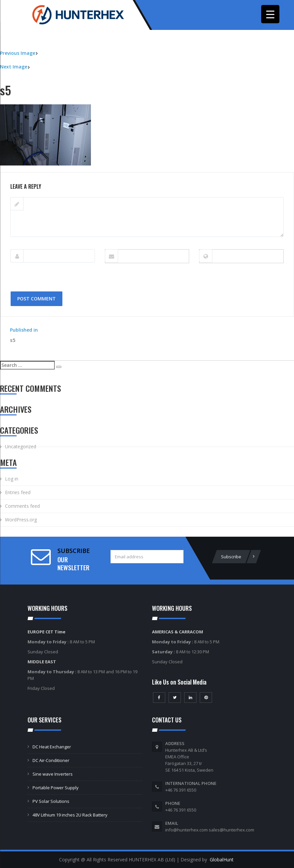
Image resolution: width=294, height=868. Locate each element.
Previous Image (18, 53)
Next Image (14, 67)
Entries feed (18, 492)
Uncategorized (21, 446)
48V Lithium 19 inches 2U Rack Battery (70, 815)
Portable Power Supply (56, 788)
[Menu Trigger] (270, 14)
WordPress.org (21, 520)
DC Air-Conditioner (51, 760)
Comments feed (22, 506)
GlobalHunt (222, 860)
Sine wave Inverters (53, 774)
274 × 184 (39, 169)
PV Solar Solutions (51, 801)
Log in (12, 479)
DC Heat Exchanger (52, 747)
